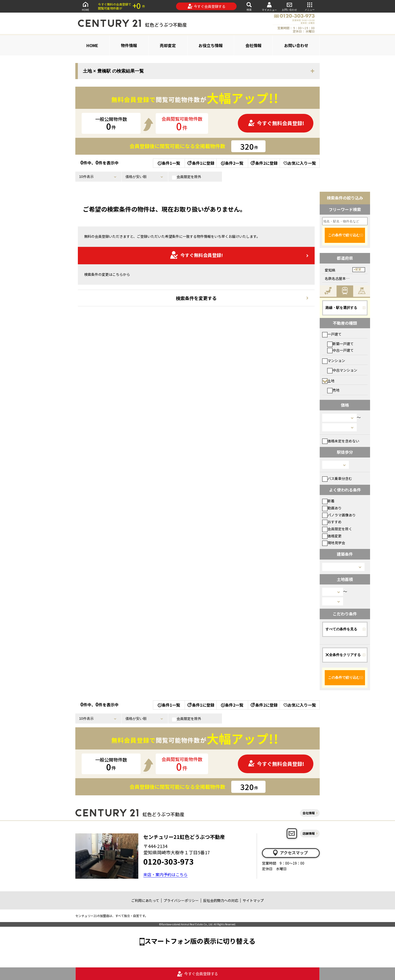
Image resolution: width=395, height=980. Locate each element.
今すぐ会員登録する (206, 6)
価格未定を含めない (341, 441)
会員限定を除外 (187, 177)
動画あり (332, 508)
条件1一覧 (169, 163)
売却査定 (168, 45)
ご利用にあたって (145, 900)
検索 (249, 6)
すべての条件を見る (341, 629)
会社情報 (253, 45)
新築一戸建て (340, 344)
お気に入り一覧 (300, 163)
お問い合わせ (289, 6)
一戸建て (332, 334)
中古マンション (342, 370)
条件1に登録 (201, 163)
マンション (334, 361)
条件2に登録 (264, 163)
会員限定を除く (337, 529)
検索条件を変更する (196, 298)
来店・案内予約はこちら (166, 874)
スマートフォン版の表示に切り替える (200, 941)
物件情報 (129, 45)
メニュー (310, 6)
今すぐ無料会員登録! (276, 123)
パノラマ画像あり (339, 515)
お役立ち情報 (211, 45)
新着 (328, 501)
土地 (328, 381)
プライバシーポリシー (181, 900)
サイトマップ (253, 900)
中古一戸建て (340, 350)
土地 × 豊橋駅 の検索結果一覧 (113, 71)
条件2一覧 (232, 163)
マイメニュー (269, 6)
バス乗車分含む (337, 478)
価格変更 (332, 536)
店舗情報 (309, 833)
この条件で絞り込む (344, 235)
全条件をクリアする (343, 655)
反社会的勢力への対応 (221, 900)
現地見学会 (334, 543)
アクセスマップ (290, 853)
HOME (85, 6)
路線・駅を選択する (341, 308)
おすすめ (332, 522)
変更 (358, 270)
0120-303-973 (169, 861)
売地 (333, 390)
